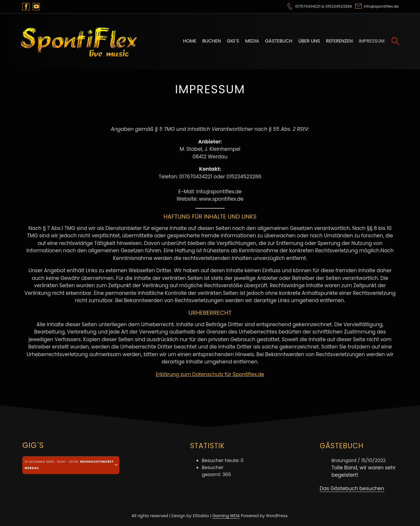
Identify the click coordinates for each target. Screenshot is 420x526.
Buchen (212, 41)
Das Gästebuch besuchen (352, 488)
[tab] (71, 465)
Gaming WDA (226, 516)
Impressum (372, 41)
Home (190, 41)
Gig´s (233, 41)
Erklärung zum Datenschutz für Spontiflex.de (210, 374)
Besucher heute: (221, 460)
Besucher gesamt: (213, 471)
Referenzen (339, 41)
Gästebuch (279, 41)
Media (252, 41)
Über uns (309, 41)
